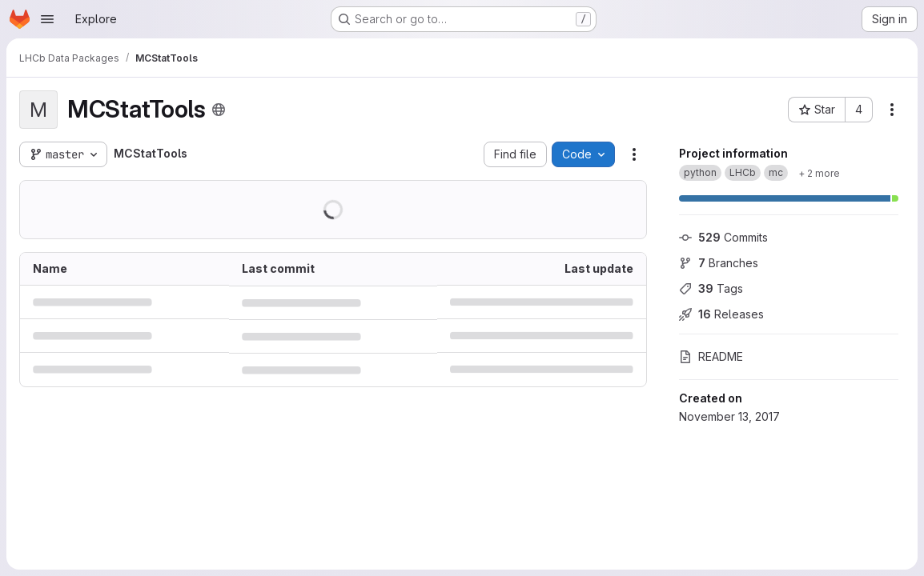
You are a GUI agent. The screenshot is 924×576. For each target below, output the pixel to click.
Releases (721, 314)
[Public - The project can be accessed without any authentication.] (219, 110)
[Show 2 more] (819, 173)
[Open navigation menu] (47, 19)
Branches (719, 263)
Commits (723, 237)
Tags (711, 288)
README (711, 356)
